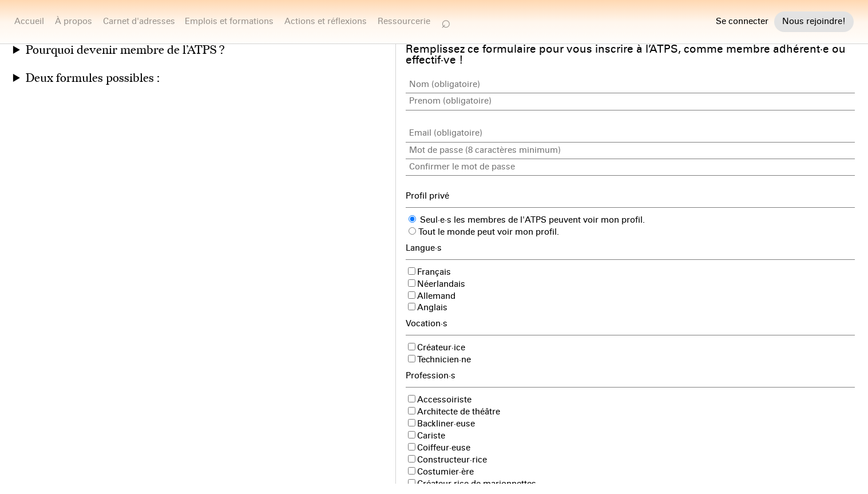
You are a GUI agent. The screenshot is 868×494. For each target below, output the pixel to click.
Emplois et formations (229, 21)
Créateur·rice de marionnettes (472, 484)
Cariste (427, 436)
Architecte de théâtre (454, 412)
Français (429, 272)
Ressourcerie (404, 21)
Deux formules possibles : (93, 78)
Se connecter (742, 21)
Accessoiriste (440, 400)
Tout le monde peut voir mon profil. (484, 232)
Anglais (428, 307)
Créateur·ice (437, 347)
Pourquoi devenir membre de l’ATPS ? (125, 50)
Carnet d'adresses (139, 21)
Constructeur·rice (447, 460)
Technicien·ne (439, 359)
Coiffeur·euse (439, 448)
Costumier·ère (441, 472)
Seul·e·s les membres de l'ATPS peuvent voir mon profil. (527, 220)
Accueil (29, 21)
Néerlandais (437, 284)
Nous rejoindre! (814, 21)
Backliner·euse (441, 424)
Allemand (432, 296)
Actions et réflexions (326, 21)
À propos (74, 21)
